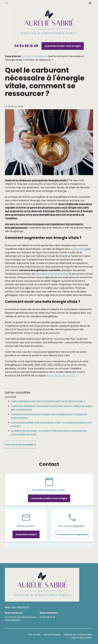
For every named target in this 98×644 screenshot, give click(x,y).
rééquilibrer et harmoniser (52, 274)
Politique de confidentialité (78, 635)
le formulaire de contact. (61, 376)
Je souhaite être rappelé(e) (72, 534)
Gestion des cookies (81, 638)
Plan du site (35, 635)
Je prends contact (26, 534)
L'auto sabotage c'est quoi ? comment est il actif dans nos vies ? (48, 401)
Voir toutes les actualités (20, 445)
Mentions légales (52, 635)
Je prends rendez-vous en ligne (63, 46)
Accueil (27, 56)
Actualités (39, 56)
